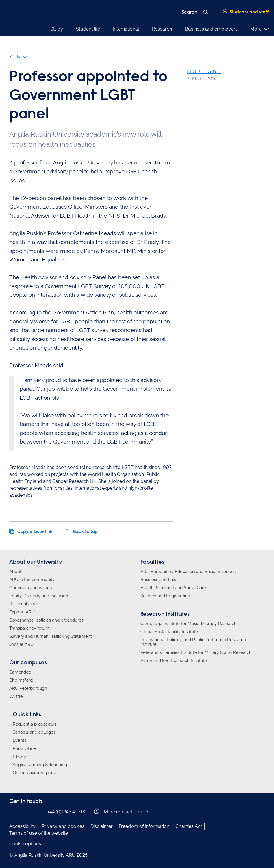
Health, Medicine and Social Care (173, 588)
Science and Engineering (165, 596)
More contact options (122, 812)
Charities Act (189, 826)
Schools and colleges (34, 732)
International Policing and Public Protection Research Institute (193, 642)
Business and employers (211, 29)
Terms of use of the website (39, 833)
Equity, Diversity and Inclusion (39, 596)
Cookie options (25, 844)
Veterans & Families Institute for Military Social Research (196, 652)
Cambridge (20, 672)
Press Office (24, 748)
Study (57, 29)
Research (162, 29)
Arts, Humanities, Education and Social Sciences (188, 572)
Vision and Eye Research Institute (174, 661)
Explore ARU (22, 612)
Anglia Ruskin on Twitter (30, 812)
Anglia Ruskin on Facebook (13, 812)
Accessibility (22, 826)
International (126, 29)
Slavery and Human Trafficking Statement (51, 636)
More (260, 29)
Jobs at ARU (21, 644)
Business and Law (158, 580)
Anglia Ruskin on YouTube (39, 812)
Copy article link (31, 531)
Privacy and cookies (63, 826)
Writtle (16, 696)
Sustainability (22, 604)
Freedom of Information (144, 826)
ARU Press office (204, 72)
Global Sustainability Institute (169, 632)
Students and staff (245, 12)
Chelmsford (21, 680)
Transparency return (29, 628)
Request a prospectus (35, 724)
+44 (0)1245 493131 (67, 812)
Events (20, 740)
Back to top (81, 531)
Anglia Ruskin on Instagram (22, 812)
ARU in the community (32, 580)
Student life (88, 29)
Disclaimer (102, 826)
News (19, 56)
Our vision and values (30, 588)
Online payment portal (35, 773)
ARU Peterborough (28, 688)
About (15, 572)
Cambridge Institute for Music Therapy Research (189, 624)
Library (20, 756)
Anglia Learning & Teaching (40, 765)
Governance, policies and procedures (46, 620)
